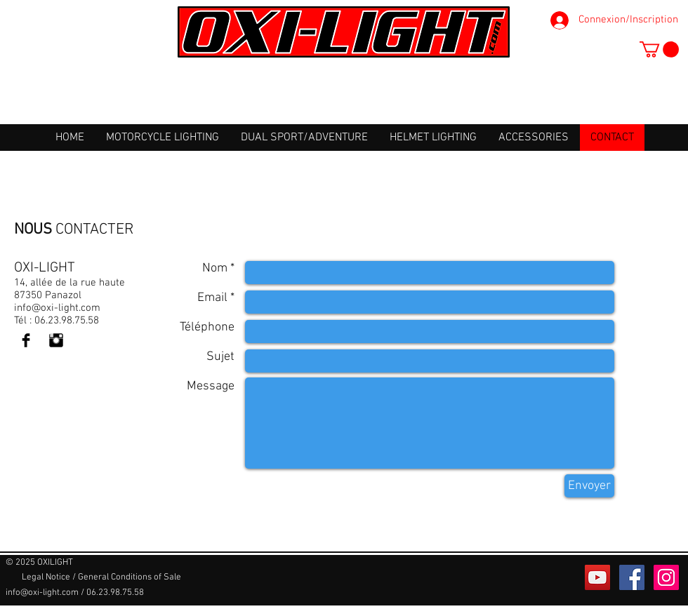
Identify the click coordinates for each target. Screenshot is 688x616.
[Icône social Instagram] (666, 577)
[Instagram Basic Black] (56, 340)
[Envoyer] (589, 486)
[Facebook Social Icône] (632, 577)
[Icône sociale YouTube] (597, 577)
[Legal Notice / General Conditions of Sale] (101, 578)
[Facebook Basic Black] (26, 340)
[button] (659, 49)
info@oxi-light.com (57, 308)
